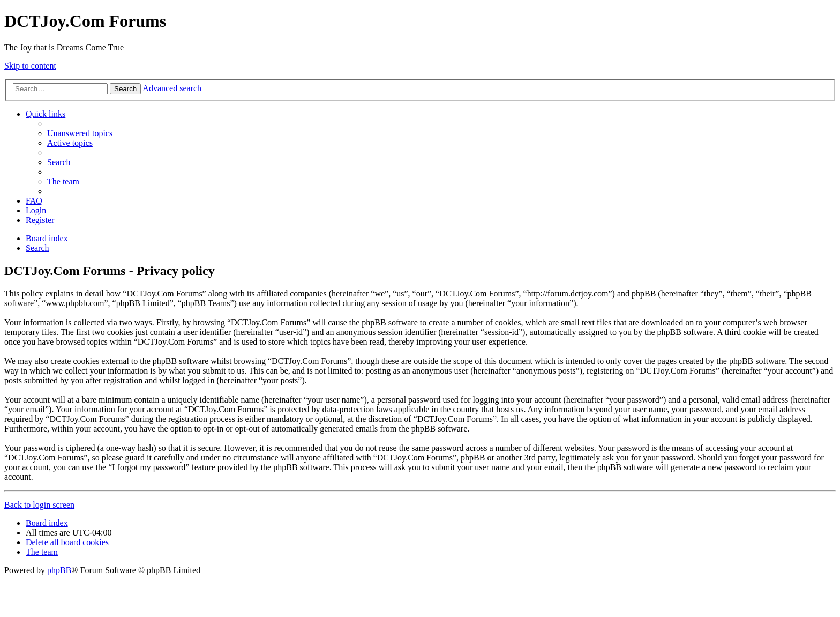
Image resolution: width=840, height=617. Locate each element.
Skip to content (30, 66)
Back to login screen (39, 505)
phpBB (59, 570)
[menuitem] (80, 133)
